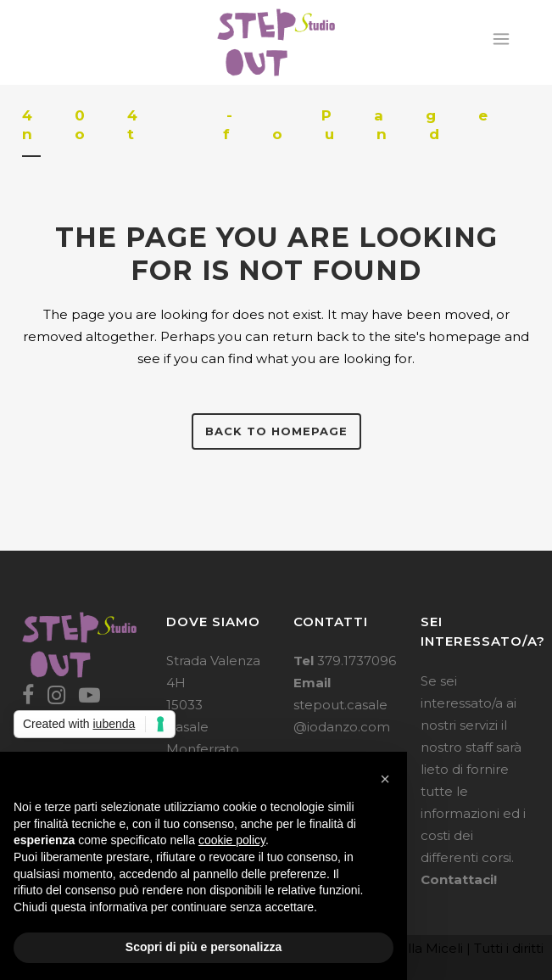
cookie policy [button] (232, 840)
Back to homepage (276, 431)
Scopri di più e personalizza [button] (204, 947)
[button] (385, 779)
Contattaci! (459, 879)
